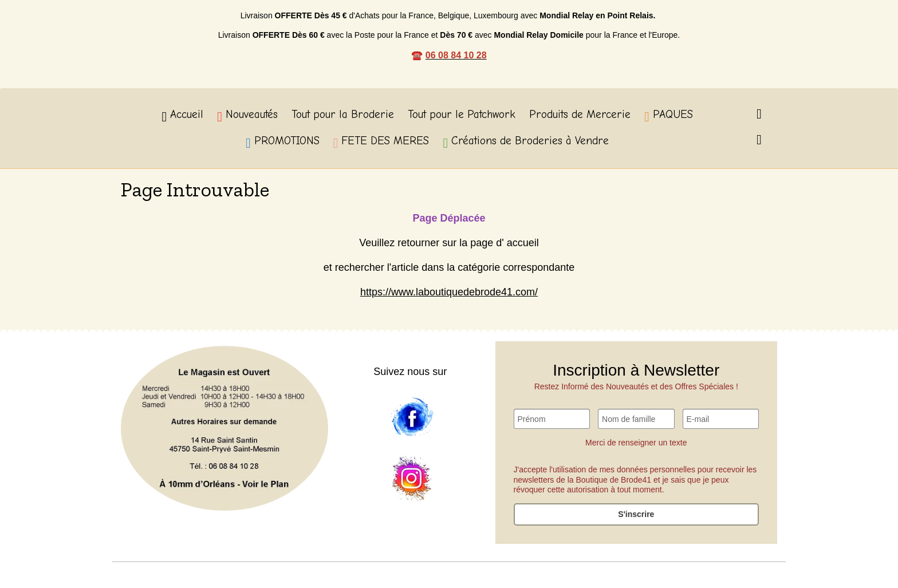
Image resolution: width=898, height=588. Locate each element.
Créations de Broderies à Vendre (526, 142)
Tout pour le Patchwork (462, 115)
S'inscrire (636, 514)
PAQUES (669, 116)
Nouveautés (247, 116)
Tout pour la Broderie (343, 115)
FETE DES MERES (381, 142)
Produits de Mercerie (580, 115)
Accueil (182, 116)
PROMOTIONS (283, 142)
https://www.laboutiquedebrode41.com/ (449, 292)
